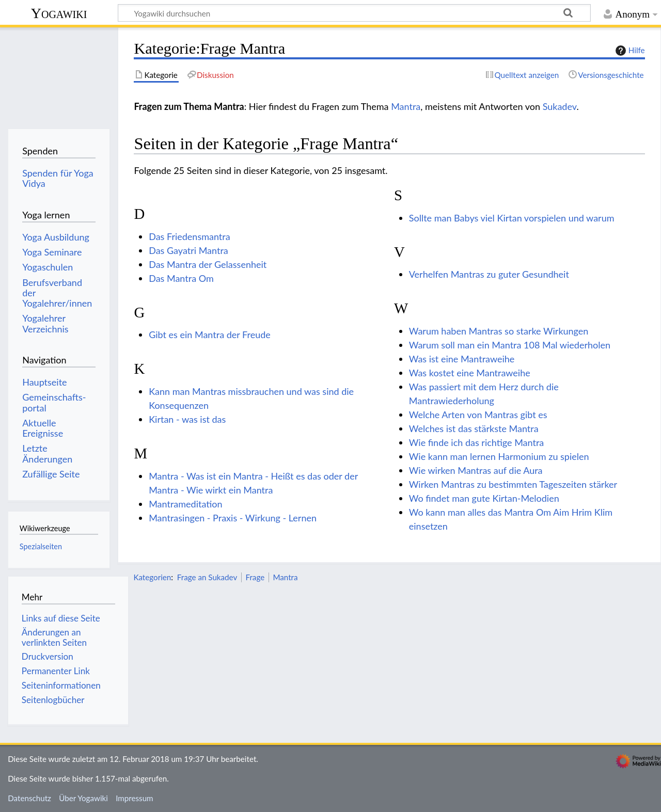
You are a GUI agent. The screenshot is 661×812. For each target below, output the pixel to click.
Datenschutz (29, 798)
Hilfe (629, 51)
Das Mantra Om (181, 278)
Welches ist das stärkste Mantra (474, 428)
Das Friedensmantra (189, 236)
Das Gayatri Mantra (188, 250)
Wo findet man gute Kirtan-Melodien (484, 498)
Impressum (135, 798)
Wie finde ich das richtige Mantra (476, 442)
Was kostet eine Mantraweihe (470, 373)
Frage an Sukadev (207, 577)
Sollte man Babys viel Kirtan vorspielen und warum (512, 218)
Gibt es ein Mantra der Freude (210, 335)
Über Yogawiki (83, 798)
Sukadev (560, 106)
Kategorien (152, 577)
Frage (255, 577)
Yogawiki (59, 13)
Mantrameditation (185, 504)
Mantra (406, 106)
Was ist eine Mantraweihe (462, 359)
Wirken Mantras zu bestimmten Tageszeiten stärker (513, 484)
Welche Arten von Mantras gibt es (478, 415)
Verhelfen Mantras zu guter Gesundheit (489, 274)
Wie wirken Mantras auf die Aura (476, 470)
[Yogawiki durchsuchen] (354, 13)
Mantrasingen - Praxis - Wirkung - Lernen (233, 518)
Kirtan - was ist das (187, 419)
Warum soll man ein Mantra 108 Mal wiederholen (510, 345)
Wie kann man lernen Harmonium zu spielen (499, 456)
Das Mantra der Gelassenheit (208, 264)
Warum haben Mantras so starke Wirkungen (499, 331)
